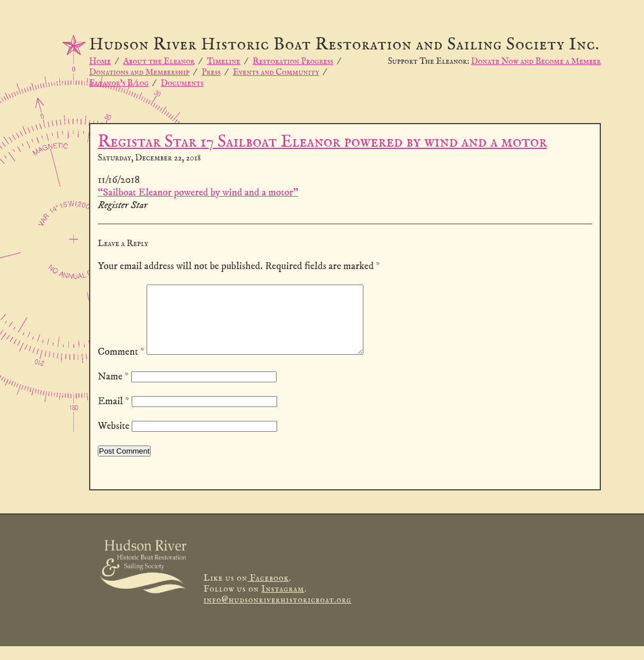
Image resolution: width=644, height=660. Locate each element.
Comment (121, 366)
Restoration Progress (293, 61)
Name (113, 390)
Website (114, 440)
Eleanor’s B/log (119, 83)
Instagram (283, 603)
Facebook (268, 592)
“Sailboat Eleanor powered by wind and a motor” (198, 193)
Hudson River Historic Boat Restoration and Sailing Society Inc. (344, 45)
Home (100, 61)
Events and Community (276, 72)
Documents (182, 83)
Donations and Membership (139, 72)
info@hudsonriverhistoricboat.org (277, 614)
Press (211, 72)
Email (114, 415)
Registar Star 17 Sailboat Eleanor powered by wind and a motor (322, 142)
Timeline (224, 61)
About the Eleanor (159, 61)
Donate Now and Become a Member (536, 61)
